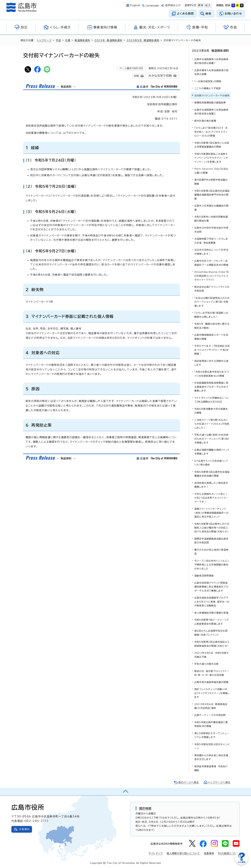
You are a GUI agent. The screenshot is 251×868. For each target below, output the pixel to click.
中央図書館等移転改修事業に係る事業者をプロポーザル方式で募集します (211, 387)
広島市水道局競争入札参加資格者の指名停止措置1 (211, 61)
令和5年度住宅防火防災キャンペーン (212, 746)
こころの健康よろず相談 (208, 88)
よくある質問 (185, 14)
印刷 (136, 76)
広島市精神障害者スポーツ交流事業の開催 (211, 337)
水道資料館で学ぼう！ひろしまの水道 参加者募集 (211, 241)
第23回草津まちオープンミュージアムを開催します (212, 735)
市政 (58, 40)
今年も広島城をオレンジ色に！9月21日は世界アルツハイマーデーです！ (211, 498)
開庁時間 (145, 808)
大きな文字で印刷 (160, 76)
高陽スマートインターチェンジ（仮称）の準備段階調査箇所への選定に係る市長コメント (211, 513)
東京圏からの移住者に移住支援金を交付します (211, 757)
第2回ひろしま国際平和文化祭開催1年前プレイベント (211, 633)
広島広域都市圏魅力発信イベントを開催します (212, 452)
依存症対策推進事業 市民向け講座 (211, 768)
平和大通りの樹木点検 (206, 664)
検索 (208, 14)
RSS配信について (229, 853)
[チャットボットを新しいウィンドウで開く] (241, 864)
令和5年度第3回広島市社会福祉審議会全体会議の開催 (212, 474)
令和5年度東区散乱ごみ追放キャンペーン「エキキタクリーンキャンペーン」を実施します (211, 158)
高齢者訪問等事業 (204, 576)
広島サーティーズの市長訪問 (210, 715)
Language (152, 6)
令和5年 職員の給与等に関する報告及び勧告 (212, 326)
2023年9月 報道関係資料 (143, 40)
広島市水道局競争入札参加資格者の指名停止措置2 (211, 112)
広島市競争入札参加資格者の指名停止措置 (211, 72)
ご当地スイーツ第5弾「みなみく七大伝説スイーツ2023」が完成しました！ (212, 424)
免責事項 (209, 853)
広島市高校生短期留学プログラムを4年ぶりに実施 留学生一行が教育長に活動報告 (212, 602)
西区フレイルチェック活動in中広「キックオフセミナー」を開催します (212, 693)
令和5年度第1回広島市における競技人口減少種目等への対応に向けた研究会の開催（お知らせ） (212, 528)
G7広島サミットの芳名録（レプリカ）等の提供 (211, 463)
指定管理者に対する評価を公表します (211, 363)
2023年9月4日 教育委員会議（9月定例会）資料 (211, 706)
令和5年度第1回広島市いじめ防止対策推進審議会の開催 (212, 145)
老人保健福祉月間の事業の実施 (211, 613)
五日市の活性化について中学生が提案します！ (211, 252)
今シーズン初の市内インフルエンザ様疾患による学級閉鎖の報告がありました (212, 565)
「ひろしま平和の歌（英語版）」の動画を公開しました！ (211, 315)
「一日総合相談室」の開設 (208, 81)
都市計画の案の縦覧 (205, 121)
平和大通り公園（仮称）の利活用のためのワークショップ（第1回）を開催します (212, 439)
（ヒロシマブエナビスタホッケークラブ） (212, 276)
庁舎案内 (24, 829)
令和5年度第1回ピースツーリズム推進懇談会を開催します (212, 622)
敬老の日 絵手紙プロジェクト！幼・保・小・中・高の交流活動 (212, 673)
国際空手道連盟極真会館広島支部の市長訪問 (211, 541)
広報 (68, 40)
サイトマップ (156, 853)
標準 (200, 5)
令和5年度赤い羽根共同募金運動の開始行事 (211, 219)
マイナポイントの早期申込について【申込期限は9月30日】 (212, 400)
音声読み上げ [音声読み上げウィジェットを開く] (173, 5)
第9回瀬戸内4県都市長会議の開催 (211, 182)
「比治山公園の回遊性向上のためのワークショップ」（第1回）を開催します (212, 302)
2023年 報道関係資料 (108, 40)
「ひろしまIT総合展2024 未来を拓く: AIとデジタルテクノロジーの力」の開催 (211, 132)
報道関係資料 (82, 40)
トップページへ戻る (219, 782)
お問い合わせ (233, 14)
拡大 (208, 5)
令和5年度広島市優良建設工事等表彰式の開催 (211, 724)
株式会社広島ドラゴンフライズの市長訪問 (212, 289)
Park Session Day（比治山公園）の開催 (211, 171)
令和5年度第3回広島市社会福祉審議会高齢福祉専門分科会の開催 (212, 195)
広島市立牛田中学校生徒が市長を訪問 (211, 230)
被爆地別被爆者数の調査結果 (210, 103)
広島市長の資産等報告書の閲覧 (211, 682)
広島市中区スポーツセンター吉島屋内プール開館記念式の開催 (211, 263)
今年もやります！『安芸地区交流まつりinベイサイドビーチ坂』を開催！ (212, 350)
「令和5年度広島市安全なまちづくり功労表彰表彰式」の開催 (212, 374)
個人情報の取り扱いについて (183, 853)
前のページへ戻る (188, 782)
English (135, 5)
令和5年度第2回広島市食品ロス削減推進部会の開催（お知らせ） (212, 644)
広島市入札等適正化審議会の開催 (211, 208)
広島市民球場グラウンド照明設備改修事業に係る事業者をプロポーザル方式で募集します (211, 587)
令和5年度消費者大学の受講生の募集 (211, 411)
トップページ (44, 40)
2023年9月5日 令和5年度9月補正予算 (211, 655)
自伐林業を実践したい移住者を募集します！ (211, 485)
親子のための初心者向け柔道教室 (211, 552)
